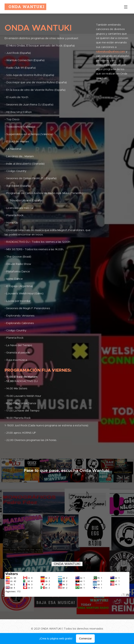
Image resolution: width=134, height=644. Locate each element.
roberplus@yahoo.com (111, 51)
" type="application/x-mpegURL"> (69, 528)
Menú (126, 7)
